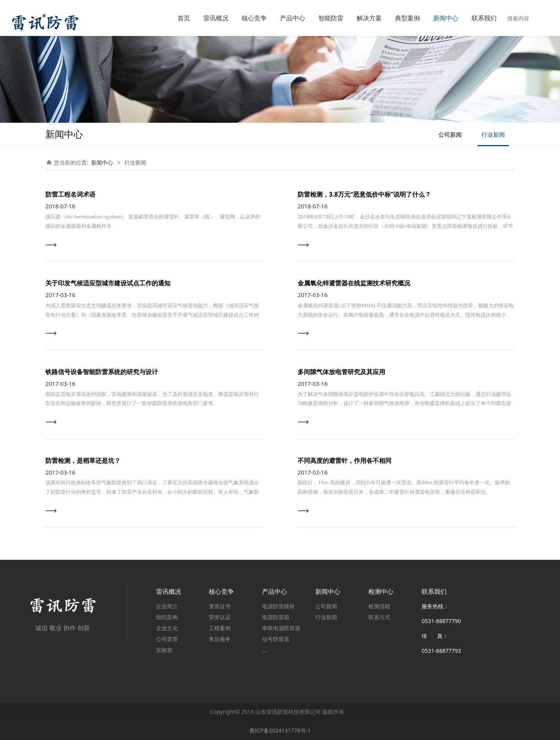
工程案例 (220, 628)
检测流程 (379, 606)
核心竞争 (254, 18)
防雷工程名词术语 (70, 194)
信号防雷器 (276, 639)
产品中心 (293, 18)
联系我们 (484, 18)
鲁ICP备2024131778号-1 (280, 730)
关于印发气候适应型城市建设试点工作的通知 (108, 283)
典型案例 (407, 18)
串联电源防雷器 (281, 628)
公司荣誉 (167, 639)
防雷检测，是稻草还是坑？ (83, 460)
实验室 (164, 650)
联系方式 (379, 617)
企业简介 (167, 606)
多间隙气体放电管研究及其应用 (341, 372)
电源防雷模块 (278, 606)
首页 (184, 18)
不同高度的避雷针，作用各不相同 (345, 460)
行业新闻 (493, 134)
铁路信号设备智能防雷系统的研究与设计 (102, 372)
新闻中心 (446, 18)
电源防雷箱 (276, 617)
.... (265, 650)
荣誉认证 (220, 617)
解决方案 (369, 18)
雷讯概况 (216, 18)
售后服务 (220, 639)
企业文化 (167, 628)
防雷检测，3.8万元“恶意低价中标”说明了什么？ (364, 194)
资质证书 (220, 606)
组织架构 (167, 617)
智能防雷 (331, 18)
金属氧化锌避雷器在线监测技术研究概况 (354, 283)
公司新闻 (450, 134)
